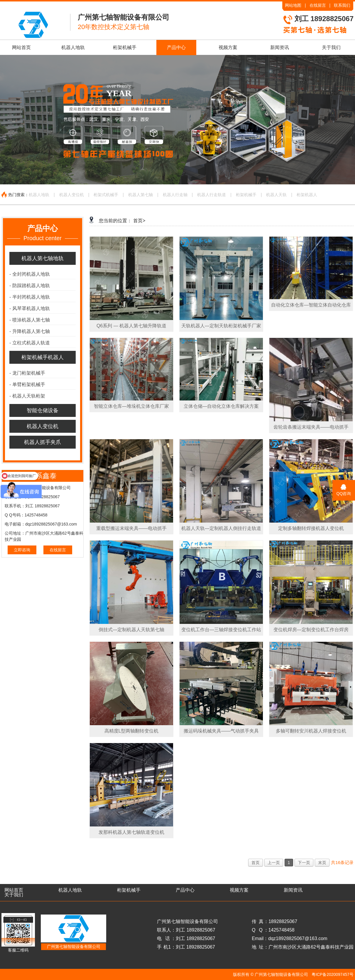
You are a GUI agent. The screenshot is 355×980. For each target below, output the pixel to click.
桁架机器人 (307, 195)
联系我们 (342, 5)
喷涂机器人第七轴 (30, 320)
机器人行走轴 (175, 195)
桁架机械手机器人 (43, 357)
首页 (256, 863)
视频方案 (228, 47)
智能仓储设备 (43, 410)
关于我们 (331, 47)
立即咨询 (22, 550)
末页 (322, 863)
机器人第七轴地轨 (43, 258)
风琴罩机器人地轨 (30, 308)
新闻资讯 (280, 47)
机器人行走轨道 (212, 195)
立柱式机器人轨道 (30, 343)
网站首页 (21, 47)
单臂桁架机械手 (27, 384)
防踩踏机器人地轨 (30, 286)
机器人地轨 (73, 47)
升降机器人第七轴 (30, 331)
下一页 (304, 863)
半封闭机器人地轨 (30, 297)
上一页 (274, 863)
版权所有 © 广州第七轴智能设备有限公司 (271, 974)
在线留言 (318, 5)
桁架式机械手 (106, 195)
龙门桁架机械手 (27, 373)
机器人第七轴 (141, 195)
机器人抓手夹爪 (43, 442)
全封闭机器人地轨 (30, 274)
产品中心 (176, 47)
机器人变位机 (72, 195)
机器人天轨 (276, 195)
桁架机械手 (125, 47)
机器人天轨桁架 (27, 396)
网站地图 (293, 5)
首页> (139, 221)
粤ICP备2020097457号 (333, 974)
